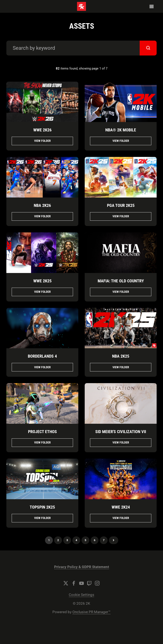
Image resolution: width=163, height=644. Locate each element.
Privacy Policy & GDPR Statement (82, 567)
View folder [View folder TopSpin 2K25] (42, 518)
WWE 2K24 (121, 507)
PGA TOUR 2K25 (121, 205)
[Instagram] (97, 583)
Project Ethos (42, 432)
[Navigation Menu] (152, 6)
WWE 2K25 (42, 281)
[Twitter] (66, 583)
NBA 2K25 (121, 356)
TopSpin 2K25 (42, 507)
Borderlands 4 (42, 356)
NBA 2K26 (42, 205)
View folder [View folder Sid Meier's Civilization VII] (121, 442)
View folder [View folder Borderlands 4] (42, 367)
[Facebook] (74, 583)
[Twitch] (89, 583)
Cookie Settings (81, 595)
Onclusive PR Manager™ (91, 612)
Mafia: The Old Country (121, 281)
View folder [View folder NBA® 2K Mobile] (121, 141)
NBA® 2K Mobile (121, 130)
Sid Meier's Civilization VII (121, 432)
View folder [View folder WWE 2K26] (42, 141)
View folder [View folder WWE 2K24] (121, 518)
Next (114, 540)
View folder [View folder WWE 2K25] (42, 292)
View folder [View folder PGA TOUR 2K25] (121, 216)
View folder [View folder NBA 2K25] (121, 367)
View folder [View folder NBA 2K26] (42, 216)
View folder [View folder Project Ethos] (42, 442)
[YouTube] (81, 583)
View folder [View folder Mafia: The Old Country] (121, 292)
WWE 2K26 (42, 130)
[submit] (148, 48)
